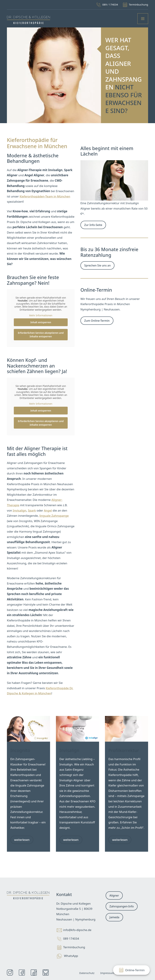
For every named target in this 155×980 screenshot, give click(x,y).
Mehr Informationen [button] (41, 315)
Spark (32, 510)
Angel (48, 510)
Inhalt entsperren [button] (41, 322)
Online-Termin (131, 970)
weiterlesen (22, 840)
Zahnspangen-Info (122, 906)
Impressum (107, 973)
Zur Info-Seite (93, 225)
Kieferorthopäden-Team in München (45, 196)
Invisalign (20, 510)
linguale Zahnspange (54, 516)
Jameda (114, 917)
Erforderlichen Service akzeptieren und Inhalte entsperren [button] (41, 335)
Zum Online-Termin (97, 321)
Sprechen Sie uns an (97, 265)
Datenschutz (87, 973)
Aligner (114, 895)
